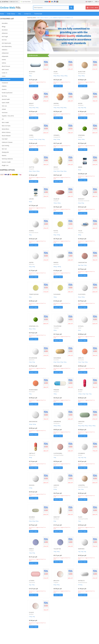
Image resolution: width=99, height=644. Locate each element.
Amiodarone (33, 421)
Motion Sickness (6, 132)
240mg (66, 76)
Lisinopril (81, 485)
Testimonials (38, 14)
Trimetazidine (34, 294)
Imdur (56, 167)
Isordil (31, 231)
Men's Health (5, 122)
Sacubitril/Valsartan (83, 582)
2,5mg (84, 394)
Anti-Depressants (6, 43)
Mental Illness (5, 129)
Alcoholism (5, 30)
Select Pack (34, 86)
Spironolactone (82, 73)
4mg (82, 108)
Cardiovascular (6, 79)
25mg (79, 76)
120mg (62, 76)
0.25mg (31, 488)
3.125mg (31, 139)
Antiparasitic (5, 56)
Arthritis (4, 60)
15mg (83, 362)
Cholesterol (5, 83)
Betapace (32, 72)
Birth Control (5, 70)
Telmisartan (32, 519)
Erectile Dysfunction (7, 93)
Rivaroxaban (81, 360)
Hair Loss (4, 106)
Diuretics (4, 89)
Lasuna (31, 199)
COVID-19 (4, 73)
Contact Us (27, 14)
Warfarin (80, 455)
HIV (3, 119)
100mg (83, 76)
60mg (65, 171)
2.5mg (30, 617)
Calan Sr (56, 199)
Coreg (31, 135)
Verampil (57, 135)
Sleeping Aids (5, 152)
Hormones (5, 112)
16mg (85, 265)
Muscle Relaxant (6, 136)
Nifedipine (31, 105)
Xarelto (81, 358)
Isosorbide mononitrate (84, 201)
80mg (58, 76)
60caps (80, 170)
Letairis (32, 581)
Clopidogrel (58, 453)
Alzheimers (5, 33)
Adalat (31, 103)
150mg (55, 394)
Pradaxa (56, 390)
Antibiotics (5, 50)
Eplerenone (32, 264)
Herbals (4, 109)
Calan (55, 72)
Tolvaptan (31, 551)
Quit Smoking (5, 146)
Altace (80, 390)
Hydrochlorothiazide (83, 487)
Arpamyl (80, 137)
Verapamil (56, 73)
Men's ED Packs (6, 126)
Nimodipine (56, 519)
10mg (30, 108)
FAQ (20, 14)
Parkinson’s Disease (7, 142)
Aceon (80, 103)
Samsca (31, 549)
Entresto (81, 581)
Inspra (31, 262)
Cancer (4, 76)
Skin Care (4, 149)
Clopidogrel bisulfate (58, 455)
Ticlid (80, 231)
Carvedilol (31, 137)
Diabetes (4, 86)
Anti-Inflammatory (7, 46)
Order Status (11, 14)
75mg (55, 457)
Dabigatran (56, 392)
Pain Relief (5, 139)
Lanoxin (56, 485)
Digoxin (32, 485)
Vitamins (4, 155)
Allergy (4, 27)
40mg (30, 76)
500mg (55, 267)
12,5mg (39, 139)
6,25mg (35, 139)
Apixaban (31, 614)
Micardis (32, 517)
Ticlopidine (81, 233)
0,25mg (55, 489)
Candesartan (82, 262)
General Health (6, 99)
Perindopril (81, 105)
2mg (79, 108)
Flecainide (57, 294)
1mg (79, 457)
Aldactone (82, 72)
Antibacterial (5, 53)
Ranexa (56, 262)
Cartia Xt (32, 453)
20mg (34, 108)
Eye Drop (4, 96)
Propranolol (56, 105)
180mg (94, 426)
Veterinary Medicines (7, 159)
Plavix (80, 517)
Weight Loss (5, 165)
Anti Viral (4, 40)
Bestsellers (5, 23)
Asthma (4, 63)
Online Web (10, 8)
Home (2, 14)
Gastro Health (6, 103)
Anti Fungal (5, 36)
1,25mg (80, 394)
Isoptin (32, 167)
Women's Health (6, 162)
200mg (34, 424)
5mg (87, 394)
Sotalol (31, 73)
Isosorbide (56, 169)
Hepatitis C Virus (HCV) (8, 116)
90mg (86, 426)
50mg (55, 235)
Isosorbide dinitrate (34, 233)
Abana (80, 167)
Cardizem (81, 421)
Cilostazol (56, 233)
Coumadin (81, 453)
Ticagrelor (56, 582)
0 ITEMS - (94, 8)
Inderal (56, 103)
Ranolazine (56, 264)
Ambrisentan (32, 582)
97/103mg (80, 585)
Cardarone (57, 421)
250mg (80, 235)
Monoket (81, 199)
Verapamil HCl (57, 137)
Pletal (56, 231)
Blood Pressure (6, 66)
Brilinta (56, 581)
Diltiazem (80, 423)
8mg (85, 108)
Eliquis (31, 612)
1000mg (59, 267)
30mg (37, 108)
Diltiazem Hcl (32, 455)
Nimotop (57, 517)
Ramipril (80, 392)
